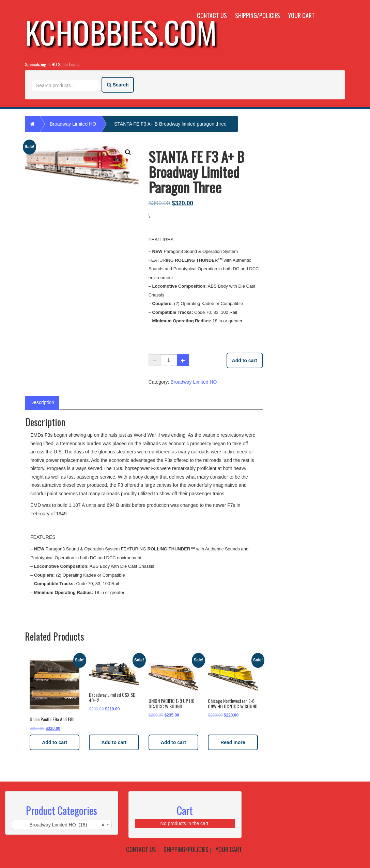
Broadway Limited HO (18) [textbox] (67, 825)
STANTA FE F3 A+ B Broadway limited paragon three (170, 124)
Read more (233, 742)
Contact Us (212, 15)
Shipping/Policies (258, 15)
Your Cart (302, 15)
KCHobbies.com (121, 32)
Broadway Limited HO (73, 124)
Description (42, 402)
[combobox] (62, 824)
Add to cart (245, 360)
